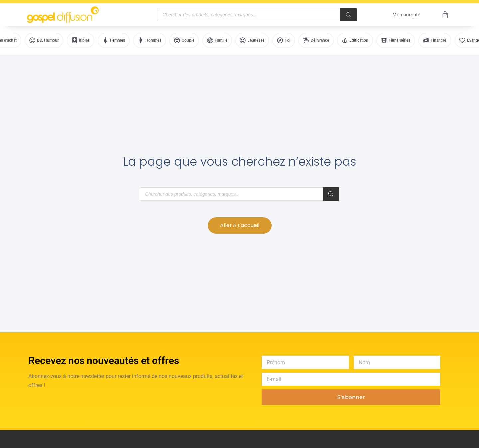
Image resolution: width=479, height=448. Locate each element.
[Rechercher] (348, 15)
